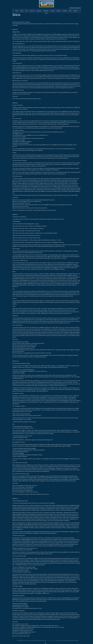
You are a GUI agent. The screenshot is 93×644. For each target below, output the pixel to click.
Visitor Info (32, 11)
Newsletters (46, 11)
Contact (46, 13)
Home (17, 11)
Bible (70, 11)
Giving (22, 11)
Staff (26, 11)
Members (76, 11)
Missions (59, 11)
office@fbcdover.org (51, 641)
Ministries (39, 11)
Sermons (53, 11)
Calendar (65, 11)
